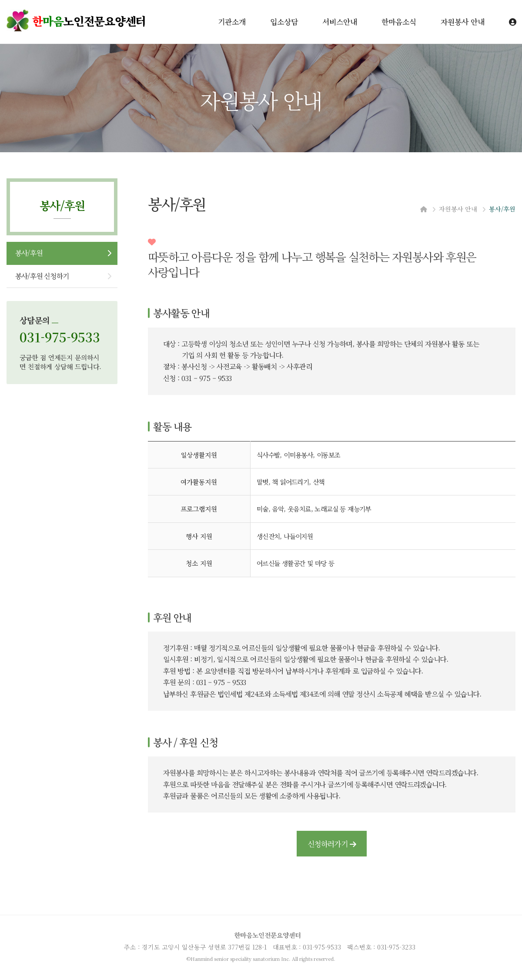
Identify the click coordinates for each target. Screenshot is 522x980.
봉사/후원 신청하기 (42, 276)
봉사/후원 (29, 253)
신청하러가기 (332, 844)
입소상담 (284, 22)
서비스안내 (340, 22)
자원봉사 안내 (463, 22)
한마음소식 (399, 22)
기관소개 (232, 22)
